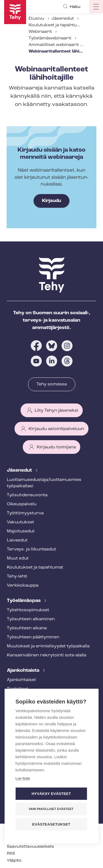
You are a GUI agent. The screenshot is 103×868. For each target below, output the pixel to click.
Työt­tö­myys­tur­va (25, 513)
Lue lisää (23, 778)
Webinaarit (40, 32)
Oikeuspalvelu (22, 504)
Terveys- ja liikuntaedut (31, 549)
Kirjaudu (51, 201)
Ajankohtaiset (21, 680)
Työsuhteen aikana (27, 628)
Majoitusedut (21, 531)
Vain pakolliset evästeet (51, 808)
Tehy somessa (52, 384)
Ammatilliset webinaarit (54, 45)
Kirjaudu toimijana (56, 447)
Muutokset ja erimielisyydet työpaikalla (48, 646)
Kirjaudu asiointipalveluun (56, 429)
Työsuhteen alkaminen (31, 619)
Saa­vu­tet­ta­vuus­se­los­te (30, 847)
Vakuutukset (20, 522)
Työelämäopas (24, 601)
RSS (11, 854)
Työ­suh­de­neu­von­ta (27, 495)
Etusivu (36, 19)
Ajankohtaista (24, 671)
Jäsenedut (63, 19)
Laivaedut (17, 540)
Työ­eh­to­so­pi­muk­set (28, 610)
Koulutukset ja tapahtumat (57, 25)
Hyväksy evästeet (51, 793)
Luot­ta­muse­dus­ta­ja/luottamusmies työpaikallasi (44, 483)
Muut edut (18, 558)
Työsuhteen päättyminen (33, 637)
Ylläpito (14, 861)
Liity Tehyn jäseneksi (56, 411)
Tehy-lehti (17, 576)
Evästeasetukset (51, 824)
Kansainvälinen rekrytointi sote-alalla (47, 655)
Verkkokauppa (23, 586)
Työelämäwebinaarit (50, 38)
